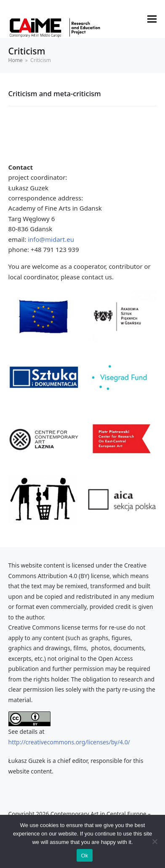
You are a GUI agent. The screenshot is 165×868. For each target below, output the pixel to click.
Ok (84, 856)
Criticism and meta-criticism (55, 93)
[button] (152, 19)
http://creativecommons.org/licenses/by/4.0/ (69, 742)
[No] (154, 841)
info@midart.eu (51, 239)
